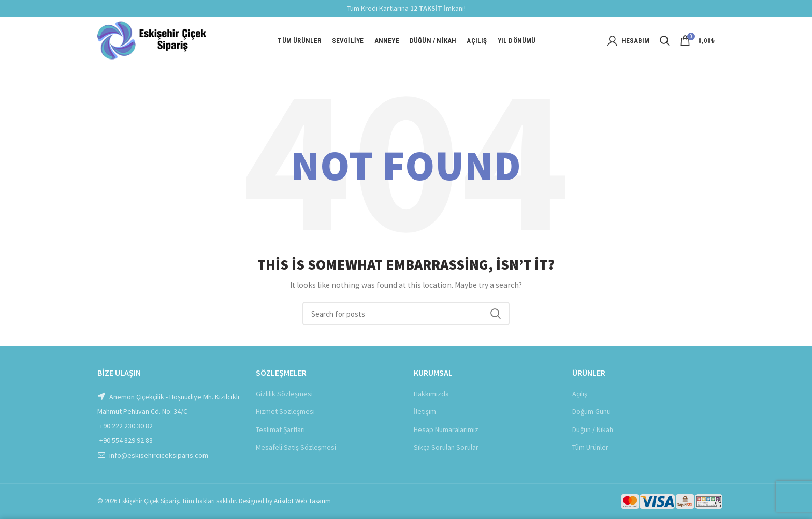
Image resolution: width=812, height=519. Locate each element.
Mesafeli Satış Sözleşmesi (296, 447)
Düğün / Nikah (593, 429)
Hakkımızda (431, 394)
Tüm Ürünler (590, 447)
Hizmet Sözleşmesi (285, 411)
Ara (496, 314)
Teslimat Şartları (280, 429)
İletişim (425, 411)
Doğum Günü (591, 411)
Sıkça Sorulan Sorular (446, 447)
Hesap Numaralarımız (446, 429)
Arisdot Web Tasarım (302, 501)
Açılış (580, 394)
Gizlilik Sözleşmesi (284, 394)
